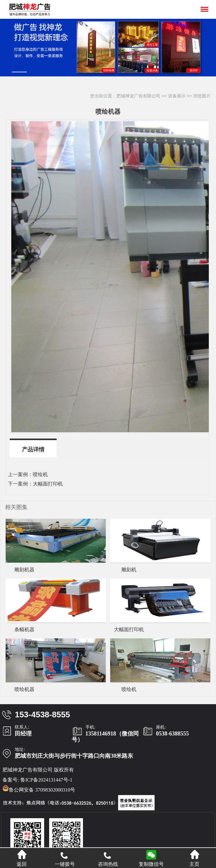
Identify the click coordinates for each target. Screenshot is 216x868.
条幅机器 (24, 629)
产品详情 (33, 450)
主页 (194, 858)
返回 (22, 858)
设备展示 (177, 96)
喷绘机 (40, 474)
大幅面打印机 (48, 484)
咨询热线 (108, 858)
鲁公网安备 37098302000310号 (39, 789)
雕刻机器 (24, 570)
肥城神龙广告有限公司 (138, 96)
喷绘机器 (24, 689)
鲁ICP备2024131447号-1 (46, 780)
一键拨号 (65, 858)
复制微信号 (151, 864)
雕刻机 (129, 570)
